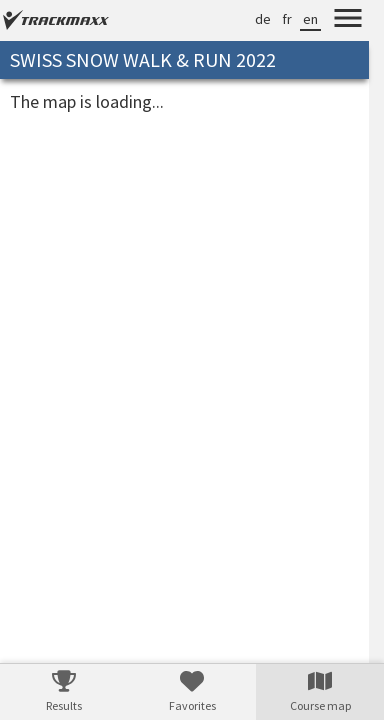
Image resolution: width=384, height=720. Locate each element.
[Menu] (348, 21)
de (263, 19)
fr (287, 19)
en (310, 19)
